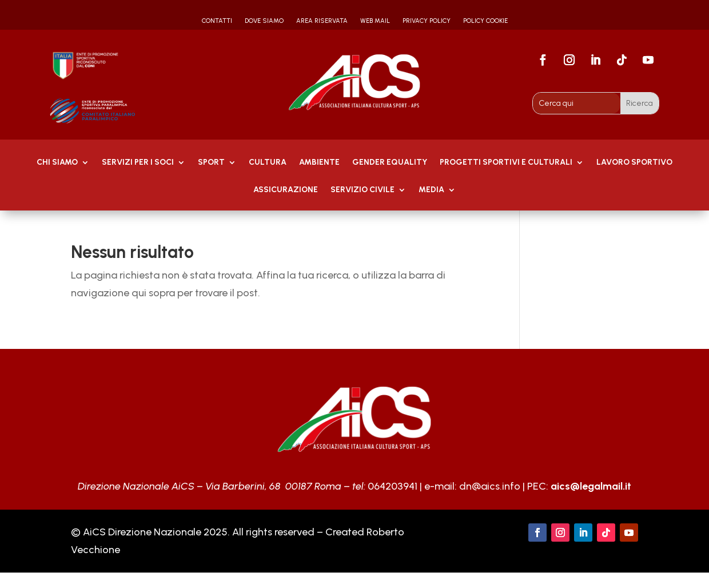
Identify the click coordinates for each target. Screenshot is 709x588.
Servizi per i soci (138, 163)
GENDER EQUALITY (390, 163)
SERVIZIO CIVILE (363, 190)
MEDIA (431, 190)
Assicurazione (286, 190)
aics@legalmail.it (591, 486)
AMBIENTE (319, 163)
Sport (211, 163)
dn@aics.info (490, 486)
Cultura (268, 163)
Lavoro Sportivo (634, 163)
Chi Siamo (57, 163)
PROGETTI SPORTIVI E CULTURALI (506, 163)
